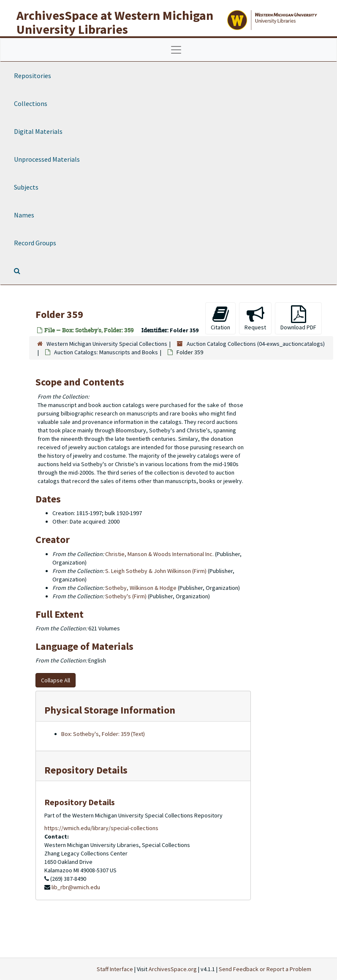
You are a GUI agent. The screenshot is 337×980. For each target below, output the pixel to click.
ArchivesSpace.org (173, 969)
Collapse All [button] (56, 680)
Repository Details (86, 770)
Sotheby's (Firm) (126, 596)
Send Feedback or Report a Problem (265, 969)
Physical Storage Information (110, 710)
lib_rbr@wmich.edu (76, 887)
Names (24, 215)
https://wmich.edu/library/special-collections (101, 828)
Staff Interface (115, 969)
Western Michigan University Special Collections (107, 344)
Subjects (26, 187)
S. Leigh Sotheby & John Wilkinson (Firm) (156, 571)
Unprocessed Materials (47, 159)
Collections (31, 103)
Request (255, 318)
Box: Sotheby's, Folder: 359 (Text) (103, 734)
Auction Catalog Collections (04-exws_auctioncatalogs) (256, 344)
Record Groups (35, 243)
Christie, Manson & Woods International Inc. (159, 554)
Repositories (33, 76)
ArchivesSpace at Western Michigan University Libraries (115, 22)
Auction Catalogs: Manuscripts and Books (106, 352)
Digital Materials (38, 131)
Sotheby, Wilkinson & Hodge (141, 588)
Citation (220, 318)
